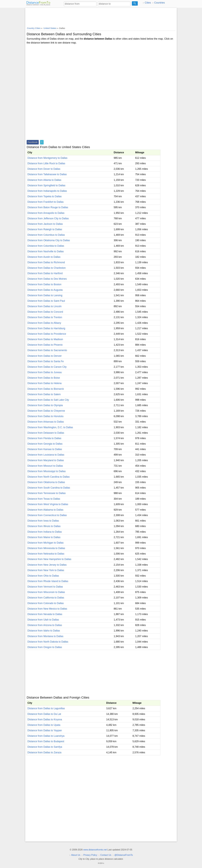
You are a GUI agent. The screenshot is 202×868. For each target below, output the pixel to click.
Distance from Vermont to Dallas (45, 587)
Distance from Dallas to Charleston (47, 268)
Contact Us (106, 855)
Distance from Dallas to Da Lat (44, 714)
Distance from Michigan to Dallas (46, 543)
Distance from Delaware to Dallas (46, 433)
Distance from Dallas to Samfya (45, 747)
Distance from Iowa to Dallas (43, 521)
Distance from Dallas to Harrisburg (46, 328)
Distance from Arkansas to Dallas (46, 422)
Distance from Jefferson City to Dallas (48, 218)
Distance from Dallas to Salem (44, 394)
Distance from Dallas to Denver (45, 356)
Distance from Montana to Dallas (45, 636)
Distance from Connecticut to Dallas (47, 515)
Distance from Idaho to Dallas (44, 631)
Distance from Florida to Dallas (44, 438)
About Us (76, 855)
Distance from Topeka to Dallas (45, 196)
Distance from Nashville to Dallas (46, 251)
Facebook (33, 142)
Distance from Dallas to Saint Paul (46, 301)
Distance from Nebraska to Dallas (46, 554)
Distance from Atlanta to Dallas (44, 180)
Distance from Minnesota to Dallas (46, 548)
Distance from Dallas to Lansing (45, 295)
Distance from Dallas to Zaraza (44, 752)
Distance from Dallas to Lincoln (45, 306)
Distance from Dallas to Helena (45, 383)
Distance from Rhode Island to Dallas (48, 581)
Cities (148, 3)
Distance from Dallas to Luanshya (46, 736)
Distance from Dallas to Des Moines (47, 279)
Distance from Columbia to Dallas (46, 246)
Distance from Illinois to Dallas (44, 526)
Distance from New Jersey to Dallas (47, 565)
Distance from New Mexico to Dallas (47, 609)
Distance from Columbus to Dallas (46, 235)
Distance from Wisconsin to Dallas (46, 592)
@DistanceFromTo (124, 855)
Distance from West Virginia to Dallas (48, 504)
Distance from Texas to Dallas (44, 499)
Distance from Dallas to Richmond (46, 262)
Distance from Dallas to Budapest (46, 741)
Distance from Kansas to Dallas (45, 449)
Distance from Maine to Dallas (44, 537)
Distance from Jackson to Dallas (45, 224)
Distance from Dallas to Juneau (45, 372)
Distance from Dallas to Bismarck (46, 389)
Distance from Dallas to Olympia (45, 405)
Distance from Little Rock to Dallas (46, 163)
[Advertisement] (101, 16)
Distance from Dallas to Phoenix (45, 345)
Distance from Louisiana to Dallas (46, 455)
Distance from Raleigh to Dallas (45, 229)
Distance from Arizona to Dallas (45, 625)
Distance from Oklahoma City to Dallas (49, 240)
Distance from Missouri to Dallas (45, 466)
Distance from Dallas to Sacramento (47, 350)
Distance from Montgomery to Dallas (47, 158)
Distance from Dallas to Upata (44, 725)
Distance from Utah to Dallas (43, 620)
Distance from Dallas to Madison (45, 339)
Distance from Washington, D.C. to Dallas (50, 427)
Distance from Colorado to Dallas (46, 603)
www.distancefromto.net (95, 850)
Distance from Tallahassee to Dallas (47, 174)
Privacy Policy (90, 855)
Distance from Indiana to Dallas (45, 532)
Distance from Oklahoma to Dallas (46, 482)
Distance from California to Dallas (46, 598)
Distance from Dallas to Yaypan (45, 730)
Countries (159, 3)
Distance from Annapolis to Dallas (46, 213)
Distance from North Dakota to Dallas (48, 642)
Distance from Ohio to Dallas (43, 576)
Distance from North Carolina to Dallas (49, 477)
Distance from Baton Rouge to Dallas (48, 207)
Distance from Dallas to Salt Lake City (48, 400)
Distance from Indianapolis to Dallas (47, 191)
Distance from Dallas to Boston (44, 284)
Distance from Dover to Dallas (44, 169)
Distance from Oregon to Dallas (45, 647)
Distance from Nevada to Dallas (45, 614)
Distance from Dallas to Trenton (45, 317)
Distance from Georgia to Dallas (45, 444)
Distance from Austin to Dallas (44, 257)
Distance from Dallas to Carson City (47, 367)
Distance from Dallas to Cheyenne (46, 411)
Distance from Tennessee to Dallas (47, 493)
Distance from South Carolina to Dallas (49, 488)
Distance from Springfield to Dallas (46, 185)
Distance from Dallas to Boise (44, 378)
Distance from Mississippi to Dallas (47, 471)
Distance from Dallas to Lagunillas (46, 708)
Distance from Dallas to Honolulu (45, 416)
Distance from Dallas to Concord (45, 312)
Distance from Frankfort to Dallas (46, 202)
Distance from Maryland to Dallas (46, 460)
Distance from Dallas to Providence (47, 334)
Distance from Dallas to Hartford (45, 273)
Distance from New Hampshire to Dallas (49, 559)
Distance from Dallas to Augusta (45, 290)
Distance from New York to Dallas (46, 570)
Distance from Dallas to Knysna (45, 719)
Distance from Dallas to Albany (44, 323)
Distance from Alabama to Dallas (45, 510)
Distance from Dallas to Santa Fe (46, 361)
